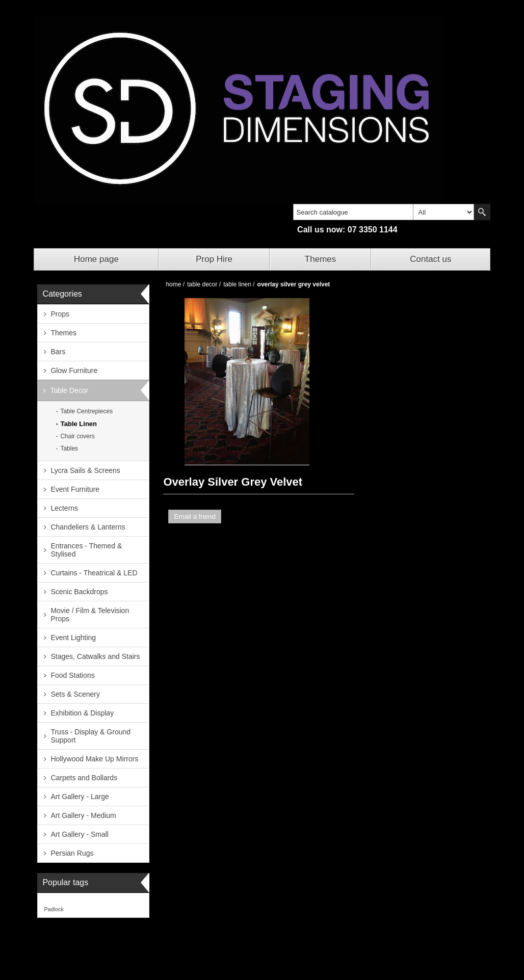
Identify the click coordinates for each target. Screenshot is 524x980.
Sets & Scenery (75, 694)
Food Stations (72, 675)
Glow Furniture (74, 370)
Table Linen (79, 424)
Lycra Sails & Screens (85, 470)
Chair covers (77, 436)
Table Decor (69, 390)
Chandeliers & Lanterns (88, 527)
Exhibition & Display (82, 713)
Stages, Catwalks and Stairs (95, 656)
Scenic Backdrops (79, 592)
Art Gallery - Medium (83, 815)
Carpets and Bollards (84, 778)
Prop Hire (214, 259)
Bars (58, 352)
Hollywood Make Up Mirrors (94, 759)
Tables (69, 448)
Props (60, 314)
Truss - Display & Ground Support (90, 736)
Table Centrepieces (86, 411)
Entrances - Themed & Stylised (86, 550)
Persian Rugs (72, 853)
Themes (320, 259)
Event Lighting (73, 638)
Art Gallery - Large (80, 797)
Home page (96, 259)
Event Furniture (75, 489)
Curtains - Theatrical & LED (94, 573)
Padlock (54, 909)
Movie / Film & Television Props (90, 615)
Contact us (430, 259)
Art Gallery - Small (80, 834)
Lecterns (64, 508)
